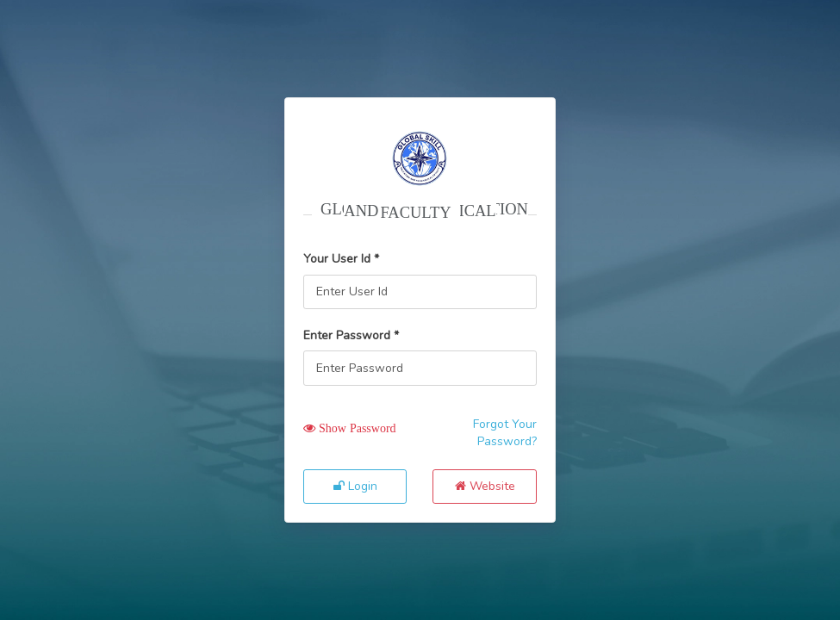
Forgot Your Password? (505, 433)
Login (355, 486)
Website (485, 486)
